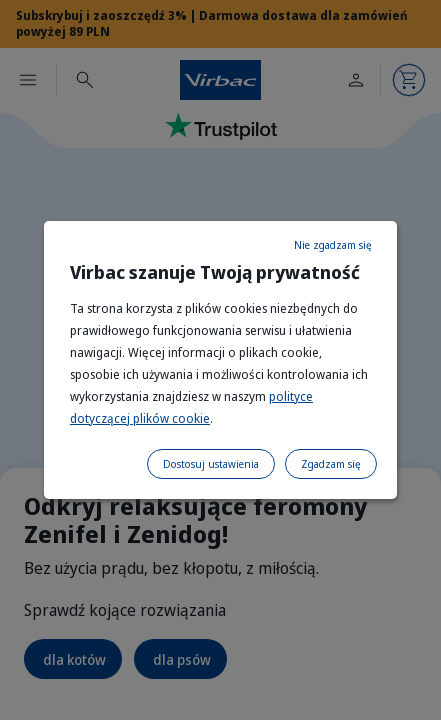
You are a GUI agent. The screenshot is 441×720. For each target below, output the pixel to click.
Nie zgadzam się (333, 245)
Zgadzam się (331, 464)
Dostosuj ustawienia (211, 464)
